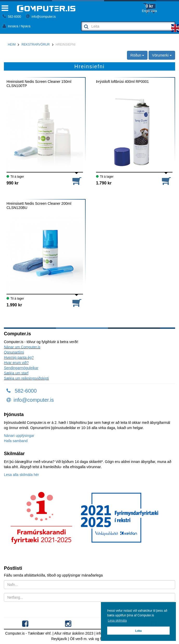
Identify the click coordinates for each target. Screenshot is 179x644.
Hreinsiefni (66, 45)
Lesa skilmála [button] (117, 621)
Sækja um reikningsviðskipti (26, 378)
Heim (12, 45)
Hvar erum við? (16, 363)
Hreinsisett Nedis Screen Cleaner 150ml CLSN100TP (39, 84)
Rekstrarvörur (36, 45)
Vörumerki (162, 55)
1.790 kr (104, 183)
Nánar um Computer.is (22, 347)
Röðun (137, 55)
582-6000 (12, 17)
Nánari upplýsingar (19, 436)
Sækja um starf (16, 373)
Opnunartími (14, 352)
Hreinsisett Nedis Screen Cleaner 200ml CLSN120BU (39, 206)
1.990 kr (14, 305)
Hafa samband (16, 441)
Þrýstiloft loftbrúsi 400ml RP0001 (122, 82)
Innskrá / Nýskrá (17, 26)
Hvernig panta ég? (19, 357)
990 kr (12, 183)
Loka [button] (138, 631)
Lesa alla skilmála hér (21, 475)
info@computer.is (41, 17)
